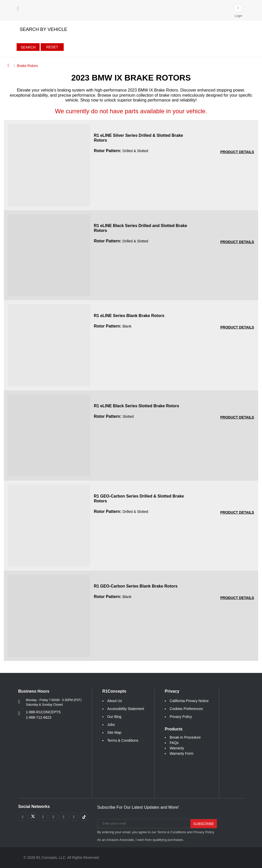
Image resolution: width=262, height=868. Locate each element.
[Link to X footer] (33, 817)
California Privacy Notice (189, 701)
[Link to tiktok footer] (84, 817)
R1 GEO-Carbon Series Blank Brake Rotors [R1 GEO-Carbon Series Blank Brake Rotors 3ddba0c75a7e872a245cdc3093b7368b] (136, 586)
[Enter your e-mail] (143, 824)
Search (28, 47)
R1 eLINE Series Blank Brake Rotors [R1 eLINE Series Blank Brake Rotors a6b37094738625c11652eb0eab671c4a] (129, 316)
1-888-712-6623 (39, 717)
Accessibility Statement (126, 709)
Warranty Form (182, 753)
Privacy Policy (181, 717)
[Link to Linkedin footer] (74, 817)
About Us (115, 701)
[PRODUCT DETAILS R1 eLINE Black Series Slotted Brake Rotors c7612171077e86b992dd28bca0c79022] (237, 417)
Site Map (114, 732)
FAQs (174, 743)
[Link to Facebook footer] (23, 817)
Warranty (177, 748)
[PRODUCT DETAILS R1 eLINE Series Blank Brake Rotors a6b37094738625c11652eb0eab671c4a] (237, 327)
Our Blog (114, 717)
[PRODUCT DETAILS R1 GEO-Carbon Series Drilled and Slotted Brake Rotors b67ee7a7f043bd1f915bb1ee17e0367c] (237, 512)
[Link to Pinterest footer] (53, 817)
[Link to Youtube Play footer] (43, 817)
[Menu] (18, 8)
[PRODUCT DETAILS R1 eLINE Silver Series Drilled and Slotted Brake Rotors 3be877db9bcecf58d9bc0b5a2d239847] (237, 152)
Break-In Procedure (185, 737)
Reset (52, 47)
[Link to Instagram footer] (64, 817)
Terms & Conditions (123, 740)
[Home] (9, 65)
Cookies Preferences (186, 709)
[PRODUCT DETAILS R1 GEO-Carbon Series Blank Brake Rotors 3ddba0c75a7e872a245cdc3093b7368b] (237, 598)
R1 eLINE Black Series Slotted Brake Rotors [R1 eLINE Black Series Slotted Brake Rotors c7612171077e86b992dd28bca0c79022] (137, 406)
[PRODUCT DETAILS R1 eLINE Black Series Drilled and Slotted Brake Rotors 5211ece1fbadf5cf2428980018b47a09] (237, 242)
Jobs (111, 725)
